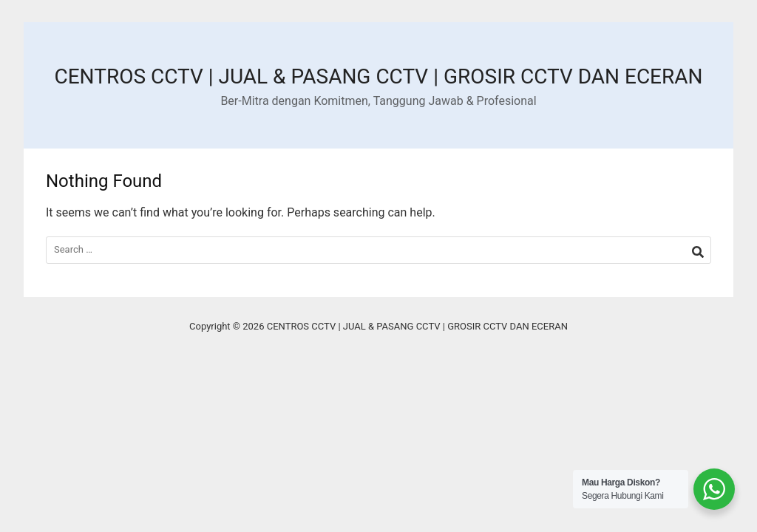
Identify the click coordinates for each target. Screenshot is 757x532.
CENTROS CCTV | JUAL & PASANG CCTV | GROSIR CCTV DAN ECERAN (378, 76)
